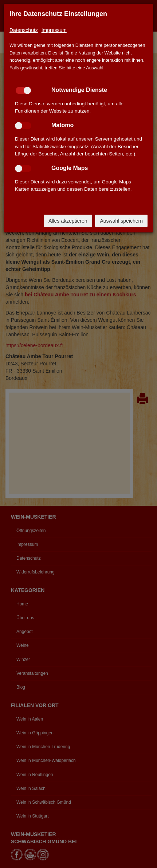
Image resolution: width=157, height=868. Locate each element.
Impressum (54, 30)
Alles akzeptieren (68, 221)
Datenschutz (24, 30)
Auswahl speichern (121, 221)
